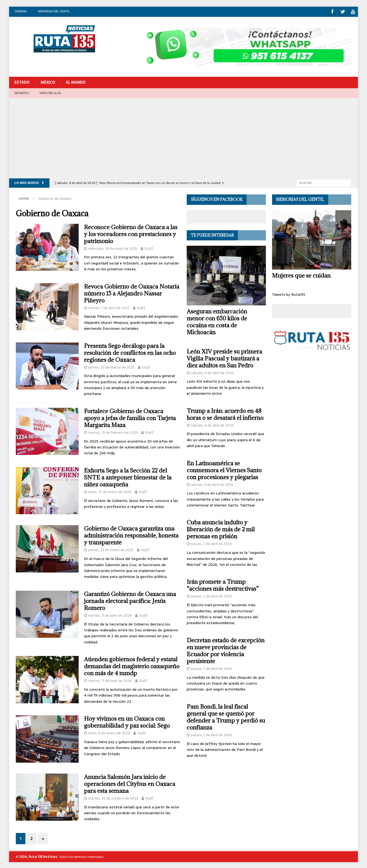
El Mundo (76, 82)
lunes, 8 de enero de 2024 (109, 732)
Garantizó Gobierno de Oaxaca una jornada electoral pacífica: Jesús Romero (130, 600)
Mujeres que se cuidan (301, 275)
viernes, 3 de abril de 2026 (212, 484)
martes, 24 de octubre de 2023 (113, 798)
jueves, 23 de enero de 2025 (111, 549)
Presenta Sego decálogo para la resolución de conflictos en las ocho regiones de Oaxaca (130, 352)
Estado (22, 82)
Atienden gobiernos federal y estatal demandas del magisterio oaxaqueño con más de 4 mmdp (132, 665)
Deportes (22, 92)
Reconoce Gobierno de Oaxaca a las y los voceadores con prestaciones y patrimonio (131, 233)
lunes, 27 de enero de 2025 (110, 491)
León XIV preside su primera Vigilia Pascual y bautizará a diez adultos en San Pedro (224, 358)
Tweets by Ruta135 (289, 294)
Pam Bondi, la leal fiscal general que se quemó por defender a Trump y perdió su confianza (226, 716)
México (48, 82)
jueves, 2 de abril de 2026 (211, 543)
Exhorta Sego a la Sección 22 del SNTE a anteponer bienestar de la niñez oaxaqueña (128, 477)
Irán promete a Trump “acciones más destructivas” (223, 585)
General (21, 11)
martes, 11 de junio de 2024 (110, 615)
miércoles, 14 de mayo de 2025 (113, 248)
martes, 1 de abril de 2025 (109, 307)
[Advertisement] (183, 138)
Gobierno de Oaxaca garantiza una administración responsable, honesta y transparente (131, 535)
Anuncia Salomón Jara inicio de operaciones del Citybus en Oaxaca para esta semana (130, 783)
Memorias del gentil (54, 11)
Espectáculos (50, 92)
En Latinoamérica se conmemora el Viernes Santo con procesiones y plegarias (224, 469)
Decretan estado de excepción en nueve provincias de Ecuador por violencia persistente (226, 650)
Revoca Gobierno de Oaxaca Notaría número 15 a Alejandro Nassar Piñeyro (132, 293)
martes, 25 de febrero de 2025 (113, 432)
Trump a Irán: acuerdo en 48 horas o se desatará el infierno (225, 414)
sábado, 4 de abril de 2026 (212, 372)
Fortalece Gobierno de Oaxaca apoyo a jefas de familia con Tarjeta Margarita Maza (130, 417)
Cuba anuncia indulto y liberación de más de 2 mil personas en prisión (221, 529)
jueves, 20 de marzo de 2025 (111, 366)
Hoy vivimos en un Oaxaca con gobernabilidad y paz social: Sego (127, 721)
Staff (149, 248)
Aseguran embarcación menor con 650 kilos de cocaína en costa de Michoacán (217, 321)
